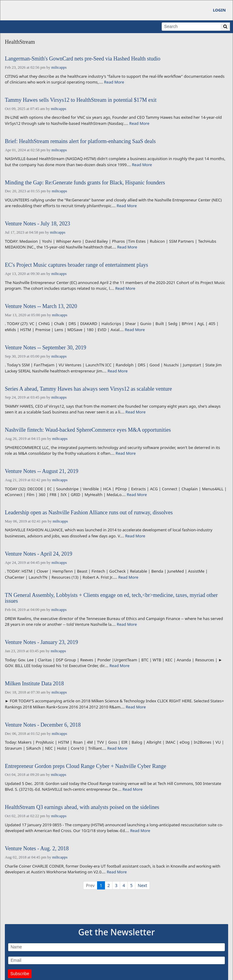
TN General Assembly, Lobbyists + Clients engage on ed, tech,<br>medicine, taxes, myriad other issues (111, 598)
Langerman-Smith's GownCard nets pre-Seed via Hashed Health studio (83, 59)
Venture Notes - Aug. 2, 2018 (37, 849)
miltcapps (59, 67)
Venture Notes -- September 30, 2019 (46, 348)
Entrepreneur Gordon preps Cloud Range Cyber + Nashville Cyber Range (86, 766)
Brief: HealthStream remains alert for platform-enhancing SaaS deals (80, 141)
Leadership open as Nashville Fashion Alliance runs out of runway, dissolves (89, 513)
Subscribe (20, 974)
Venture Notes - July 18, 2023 (37, 224)
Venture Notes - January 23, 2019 (41, 642)
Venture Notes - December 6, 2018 (43, 725)
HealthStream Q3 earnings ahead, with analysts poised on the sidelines (82, 807)
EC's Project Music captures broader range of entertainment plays (76, 265)
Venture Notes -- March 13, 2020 (41, 306)
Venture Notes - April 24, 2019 (39, 554)
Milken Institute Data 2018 (34, 684)
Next (142, 885)
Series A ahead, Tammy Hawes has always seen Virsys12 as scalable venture (88, 389)
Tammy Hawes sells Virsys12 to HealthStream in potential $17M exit (81, 100)
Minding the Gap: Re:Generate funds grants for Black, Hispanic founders (85, 183)
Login (219, 10)
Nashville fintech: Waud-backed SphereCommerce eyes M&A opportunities (88, 430)
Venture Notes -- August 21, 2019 (42, 471)
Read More (114, 82)
